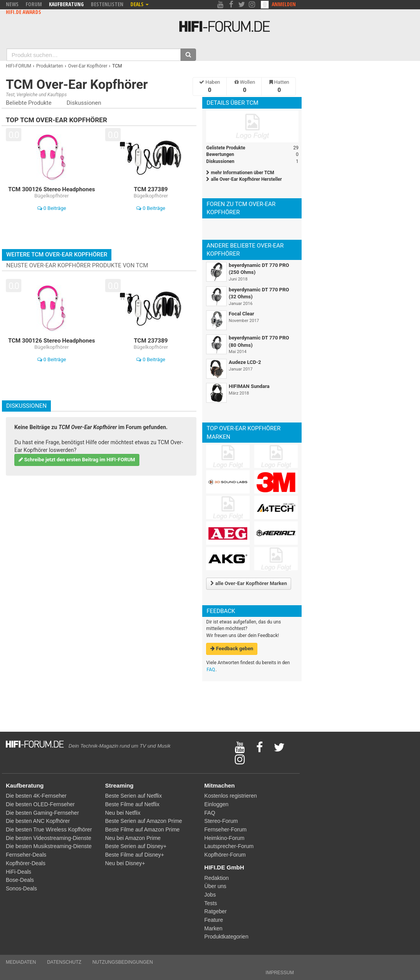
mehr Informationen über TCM (240, 173)
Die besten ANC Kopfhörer (38, 821)
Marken (213, 928)
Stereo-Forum (221, 821)
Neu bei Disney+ (125, 863)
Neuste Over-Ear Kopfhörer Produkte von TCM (77, 265)
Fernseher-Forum (225, 829)
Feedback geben (232, 648)
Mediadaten (21, 962)
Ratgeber (215, 911)
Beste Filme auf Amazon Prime (142, 829)
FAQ (211, 670)
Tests (211, 903)
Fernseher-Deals (26, 855)
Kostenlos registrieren (230, 796)
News (12, 4)
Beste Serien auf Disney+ (136, 846)
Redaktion (216, 878)
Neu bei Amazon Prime (133, 838)
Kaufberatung (66, 4)
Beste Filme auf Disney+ (135, 855)
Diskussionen (84, 103)
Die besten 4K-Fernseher (36, 796)
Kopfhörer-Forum (225, 855)
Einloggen (216, 804)
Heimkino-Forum (224, 838)
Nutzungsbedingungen (123, 962)
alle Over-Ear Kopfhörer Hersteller (244, 179)
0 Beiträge (52, 208)
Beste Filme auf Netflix (132, 804)
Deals (140, 4)
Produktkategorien (226, 937)
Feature (213, 920)
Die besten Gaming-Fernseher (42, 813)
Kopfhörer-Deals (26, 863)
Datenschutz (64, 962)
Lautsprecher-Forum (229, 846)
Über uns (215, 886)
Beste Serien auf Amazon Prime (144, 821)
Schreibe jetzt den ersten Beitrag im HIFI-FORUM (77, 460)
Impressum (280, 973)
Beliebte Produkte (29, 103)
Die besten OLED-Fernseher (40, 804)
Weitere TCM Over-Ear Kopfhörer (57, 255)
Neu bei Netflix (123, 813)
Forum (34, 4)
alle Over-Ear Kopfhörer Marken (249, 583)
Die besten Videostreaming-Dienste (49, 838)
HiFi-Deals (18, 872)
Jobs (210, 895)
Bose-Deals (20, 880)
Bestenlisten (107, 4)
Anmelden (284, 4)
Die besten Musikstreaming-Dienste (49, 846)
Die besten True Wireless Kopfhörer (49, 829)
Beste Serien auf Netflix (134, 796)
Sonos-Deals (21, 888)
